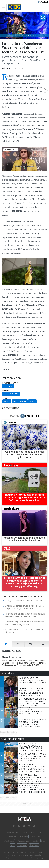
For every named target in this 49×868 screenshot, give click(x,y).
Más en (25, 416)
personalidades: (11, 383)
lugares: (7, 391)
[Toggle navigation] (4, 7)
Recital (7, 401)
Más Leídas (8, 674)
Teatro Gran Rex (11, 394)
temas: (6, 398)
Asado (32, 401)
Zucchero (8, 386)
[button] (45, 89)
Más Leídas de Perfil (13, 739)
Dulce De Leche (20, 401)
